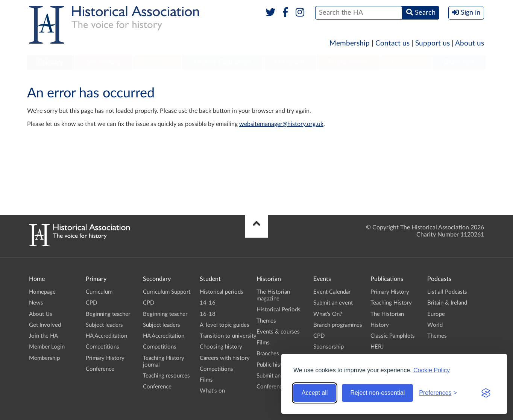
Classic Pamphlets (393, 336)
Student (157, 62)
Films (206, 380)
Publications (348, 62)
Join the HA (43, 336)
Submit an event (276, 376)
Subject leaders (104, 325)
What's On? (328, 314)
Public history (273, 365)
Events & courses (278, 332)
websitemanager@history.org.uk (281, 124)
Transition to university (228, 336)
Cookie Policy (432, 370)
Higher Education (222, 62)
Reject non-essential (377, 393)
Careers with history (225, 358)
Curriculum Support (167, 292)
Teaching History (391, 303)
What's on (212, 391)
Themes (266, 321)
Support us (433, 43)
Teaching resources (166, 376)
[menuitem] (51, 63)
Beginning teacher (108, 314)
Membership (350, 43)
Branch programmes (338, 325)
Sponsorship (329, 347)
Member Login (47, 347)
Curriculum (99, 292)
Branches (459, 62)
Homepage (42, 292)
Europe (436, 314)
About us (470, 43)
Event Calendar (332, 292)
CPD (91, 303)
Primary (51, 62)
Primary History (105, 358)
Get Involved (45, 325)
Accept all (315, 393)
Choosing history (221, 347)
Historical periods (222, 292)
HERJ (377, 347)
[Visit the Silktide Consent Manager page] (486, 393)
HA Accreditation (106, 336)
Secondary (104, 62)
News (36, 303)
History (380, 325)
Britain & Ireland (447, 303)
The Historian (387, 314)
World (435, 325)
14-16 (208, 303)
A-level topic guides (225, 325)
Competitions (102, 347)
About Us (41, 314)
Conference (100, 369)
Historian (290, 62)
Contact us (392, 43)
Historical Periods (279, 310)
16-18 (208, 314)
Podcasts (406, 62)
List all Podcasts (447, 292)
